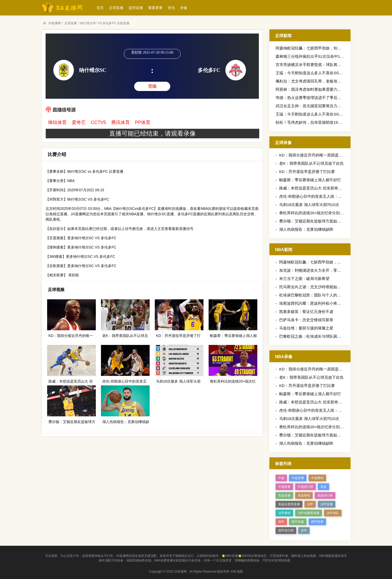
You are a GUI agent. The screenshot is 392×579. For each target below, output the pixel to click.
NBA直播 (136, 214)
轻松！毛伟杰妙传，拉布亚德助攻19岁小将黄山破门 (320, 122)
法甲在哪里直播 (309, 513)
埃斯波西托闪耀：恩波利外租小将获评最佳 (316, 303)
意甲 (304, 531)
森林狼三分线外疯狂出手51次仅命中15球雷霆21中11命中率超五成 (333, 56)
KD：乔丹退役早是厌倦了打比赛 (307, 172)
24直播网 (54, 23)
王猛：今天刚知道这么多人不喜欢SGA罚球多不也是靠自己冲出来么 (334, 73)
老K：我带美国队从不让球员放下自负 (311, 163)
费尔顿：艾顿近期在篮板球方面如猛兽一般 (316, 221)
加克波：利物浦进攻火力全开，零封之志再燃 (318, 270)
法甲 (310, 504)
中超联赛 (284, 487)
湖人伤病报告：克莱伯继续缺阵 (306, 229)
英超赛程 (304, 495)
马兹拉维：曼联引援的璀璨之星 (306, 328)
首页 (100, 8)
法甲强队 (333, 513)
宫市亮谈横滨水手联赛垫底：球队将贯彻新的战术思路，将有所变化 (334, 65)
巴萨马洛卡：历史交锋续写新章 (306, 320)
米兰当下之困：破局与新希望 (304, 279)
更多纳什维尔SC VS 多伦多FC (92, 238)
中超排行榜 (305, 487)
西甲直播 (298, 522)
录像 (184, 8)
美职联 (74, 275)
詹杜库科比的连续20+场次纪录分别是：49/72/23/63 (324, 213)
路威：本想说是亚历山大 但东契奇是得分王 (316, 188)
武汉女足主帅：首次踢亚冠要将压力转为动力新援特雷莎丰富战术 (332, 106)
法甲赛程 (284, 513)
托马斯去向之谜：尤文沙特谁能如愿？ (312, 287)
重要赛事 (155, 8)
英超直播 (284, 495)
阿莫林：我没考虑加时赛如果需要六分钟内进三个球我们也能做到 (332, 89)
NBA (71, 181)
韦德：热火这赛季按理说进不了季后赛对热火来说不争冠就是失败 (332, 98)
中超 (281, 478)
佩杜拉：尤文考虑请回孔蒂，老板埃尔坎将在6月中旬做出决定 (329, 81)
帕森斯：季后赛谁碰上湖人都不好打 (310, 180)
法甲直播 (327, 504)
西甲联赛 (317, 522)
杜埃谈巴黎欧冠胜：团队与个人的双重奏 (314, 295)
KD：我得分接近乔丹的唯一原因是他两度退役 (319, 155)
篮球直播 (136, 8)
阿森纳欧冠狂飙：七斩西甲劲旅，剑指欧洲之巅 (316, 48)
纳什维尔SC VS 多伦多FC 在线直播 (105, 23)
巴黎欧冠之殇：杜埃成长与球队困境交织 (314, 336)
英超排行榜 (325, 495)
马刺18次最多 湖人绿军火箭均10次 (309, 205)
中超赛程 (317, 478)
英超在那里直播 (289, 504)
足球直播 (116, 8)
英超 (323, 487)
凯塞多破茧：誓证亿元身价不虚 (306, 312)
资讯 (171, 8)
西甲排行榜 (286, 531)
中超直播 (298, 478)
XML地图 (237, 572)
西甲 (281, 522)
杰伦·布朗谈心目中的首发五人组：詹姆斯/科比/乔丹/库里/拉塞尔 (334, 196)
